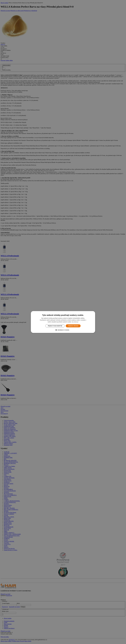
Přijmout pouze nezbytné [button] (55, 326)
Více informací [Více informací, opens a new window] (75, 322)
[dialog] (63, 322)
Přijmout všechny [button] (73, 326)
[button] (63, 330)
